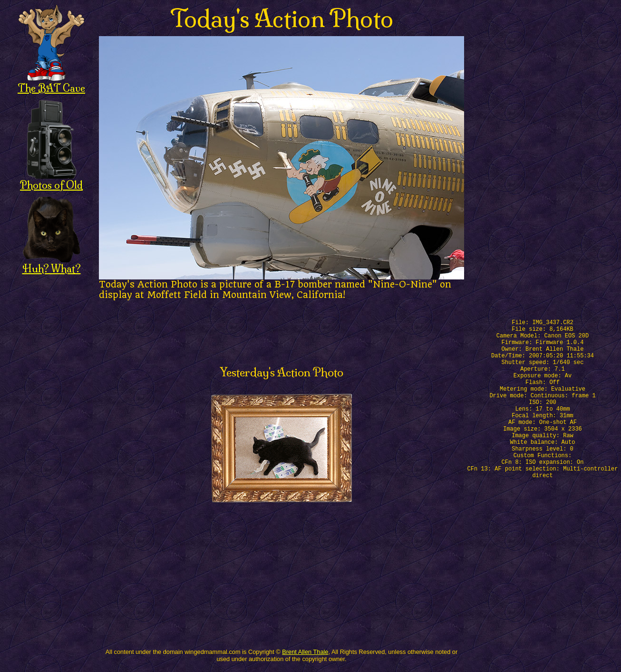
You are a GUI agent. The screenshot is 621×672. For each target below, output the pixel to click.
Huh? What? (52, 264)
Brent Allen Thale (305, 652)
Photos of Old (51, 180)
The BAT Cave (51, 83)
